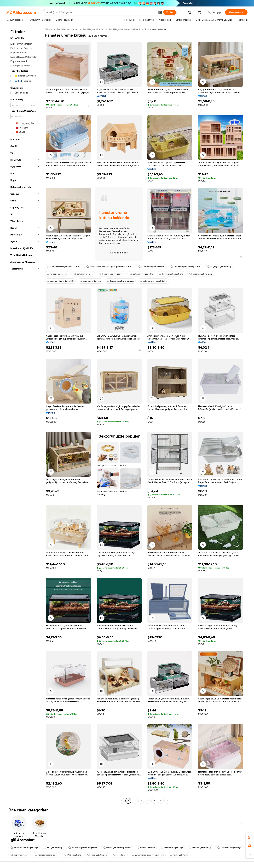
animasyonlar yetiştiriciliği (153, 281)
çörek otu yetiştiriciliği (229, 848)
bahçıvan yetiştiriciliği (141, 274)
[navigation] (25, 415)
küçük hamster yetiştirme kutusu (63, 267)
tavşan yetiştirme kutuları (120, 281)
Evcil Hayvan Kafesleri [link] (156, 29)
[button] (160, 12)
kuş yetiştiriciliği (20, 855)
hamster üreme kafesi (46, 855)
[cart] (200, 13)
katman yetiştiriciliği (172, 848)
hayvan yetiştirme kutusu (151, 267)
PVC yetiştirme (73, 855)
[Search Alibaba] (101, 12)
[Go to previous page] (122, 801)
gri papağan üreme (57, 274)
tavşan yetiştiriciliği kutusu (117, 848)
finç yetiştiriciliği (53, 848)
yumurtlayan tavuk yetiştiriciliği (148, 855)
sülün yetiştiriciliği (97, 855)
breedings (119, 855)
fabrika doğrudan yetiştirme (83, 848)
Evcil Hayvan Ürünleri (67, 29)
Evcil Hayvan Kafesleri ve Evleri (124, 29)
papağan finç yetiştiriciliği (60, 281)
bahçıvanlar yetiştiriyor (111, 274)
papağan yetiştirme (90, 281)
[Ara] (170, 12)
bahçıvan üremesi (83, 274)
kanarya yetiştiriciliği (200, 848)
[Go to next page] (167, 801)
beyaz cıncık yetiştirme (171, 274)
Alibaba (48, 29)
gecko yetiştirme (179, 855)
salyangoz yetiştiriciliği (219, 267)
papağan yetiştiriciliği (201, 274)
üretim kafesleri (146, 848)
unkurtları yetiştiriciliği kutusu (186, 267)
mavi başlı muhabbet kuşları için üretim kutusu (109, 267)
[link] (250, 837)
